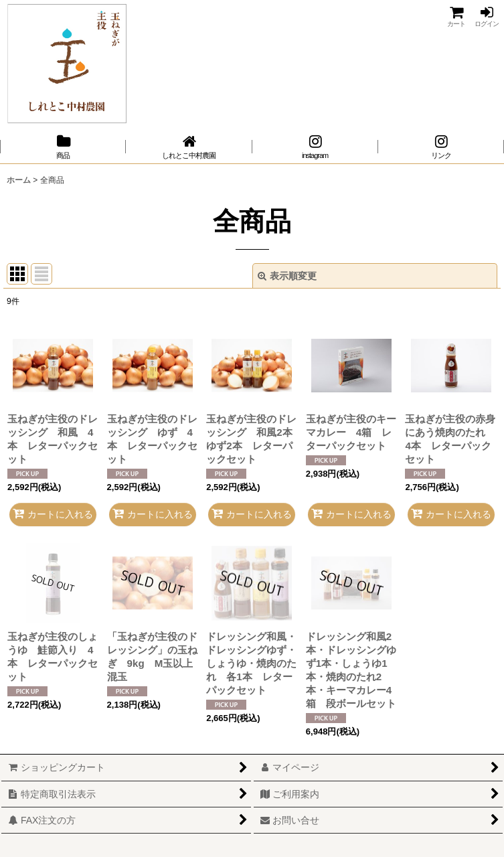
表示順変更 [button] (287, 276)
